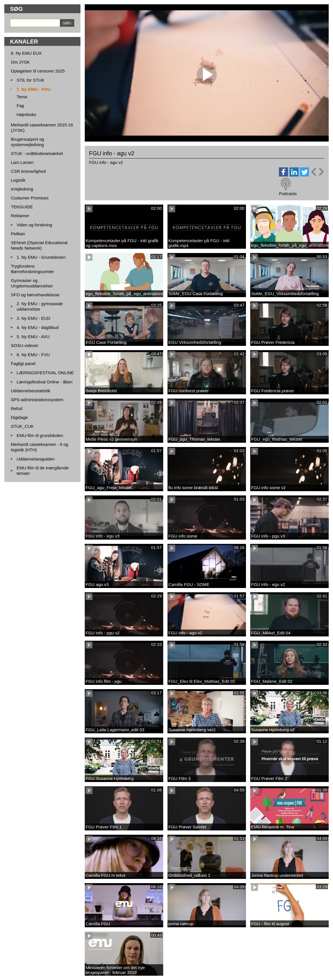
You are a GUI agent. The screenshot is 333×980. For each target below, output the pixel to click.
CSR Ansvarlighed (28, 171)
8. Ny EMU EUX (26, 53)
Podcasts (288, 194)
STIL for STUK (30, 80)
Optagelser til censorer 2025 (38, 71)
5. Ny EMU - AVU (33, 337)
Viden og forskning (34, 225)
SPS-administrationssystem (37, 400)
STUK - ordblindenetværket (37, 153)
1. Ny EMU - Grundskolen (41, 257)
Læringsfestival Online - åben (45, 382)
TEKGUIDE (22, 207)
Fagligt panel (23, 363)
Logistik (18, 180)
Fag (20, 106)
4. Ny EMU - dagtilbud (38, 327)
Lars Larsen (22, 162)
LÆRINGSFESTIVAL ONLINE (45, 373)
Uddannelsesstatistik (31, 391)
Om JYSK (20, 62)
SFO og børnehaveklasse (35, 295)
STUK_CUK (22, 426)
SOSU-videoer (25, 345)
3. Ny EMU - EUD (34, 318)
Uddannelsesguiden (36, 459)
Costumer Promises (30, 198)
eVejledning (22, 189)
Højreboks (26, 114)
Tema (22, 97)
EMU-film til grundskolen (40, 435)
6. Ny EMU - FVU (33, 355)
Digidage (19, 417)
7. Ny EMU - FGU (34, 89)
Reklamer (20, 216)
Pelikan (18, 234)
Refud (17, 408)
